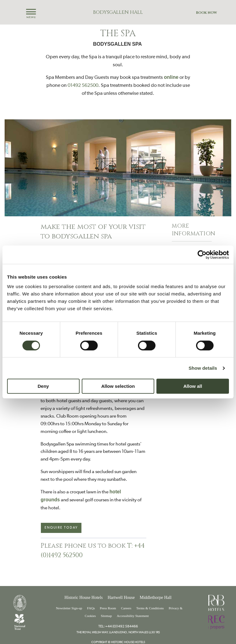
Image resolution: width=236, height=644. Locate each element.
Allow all (193, 386)
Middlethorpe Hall (155, 598)
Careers (126, 608)
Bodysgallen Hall (118, 12)
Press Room (108, 608)
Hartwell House (121, 598)
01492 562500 (83, 85)
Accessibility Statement (133, 616)
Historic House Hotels (84, 598)
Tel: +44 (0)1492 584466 (118, 626)
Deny (43, 386)
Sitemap (106, 616)
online (171, 77)
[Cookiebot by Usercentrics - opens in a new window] (202, 255)
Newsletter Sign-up (69, 608)
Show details (203, 368)
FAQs (91, 608)
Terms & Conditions (150, 608)
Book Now (206, 13)
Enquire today (61, 528)
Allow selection (118, 386)
